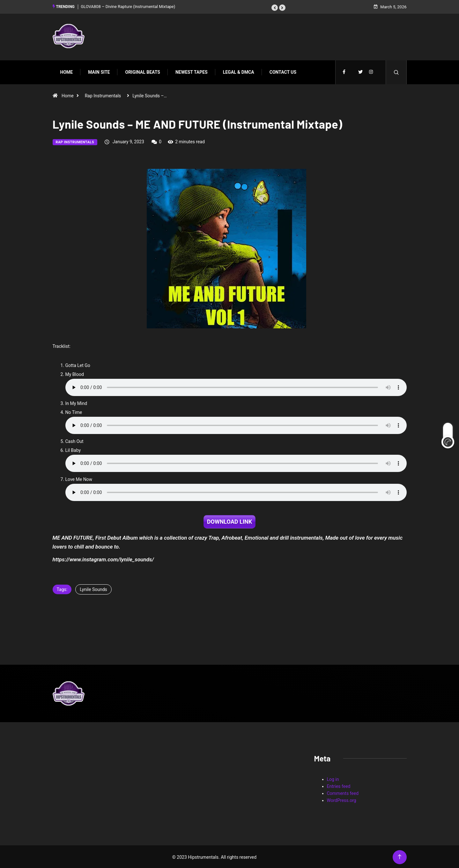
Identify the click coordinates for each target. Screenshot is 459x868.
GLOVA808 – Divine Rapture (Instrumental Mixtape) (128, 6)
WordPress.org (342, 799)
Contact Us (283, 71)
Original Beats (142, 71)
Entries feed (339, 785)
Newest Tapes (192, 71)
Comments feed (343, 792)
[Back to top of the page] (400, 856)
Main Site (99, 71)
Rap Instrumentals (103, 95)
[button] (275, 7)
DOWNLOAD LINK (229, 521)
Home (67, 71)
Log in (333, 778)
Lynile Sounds (93, 588)
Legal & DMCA (239, 71)
